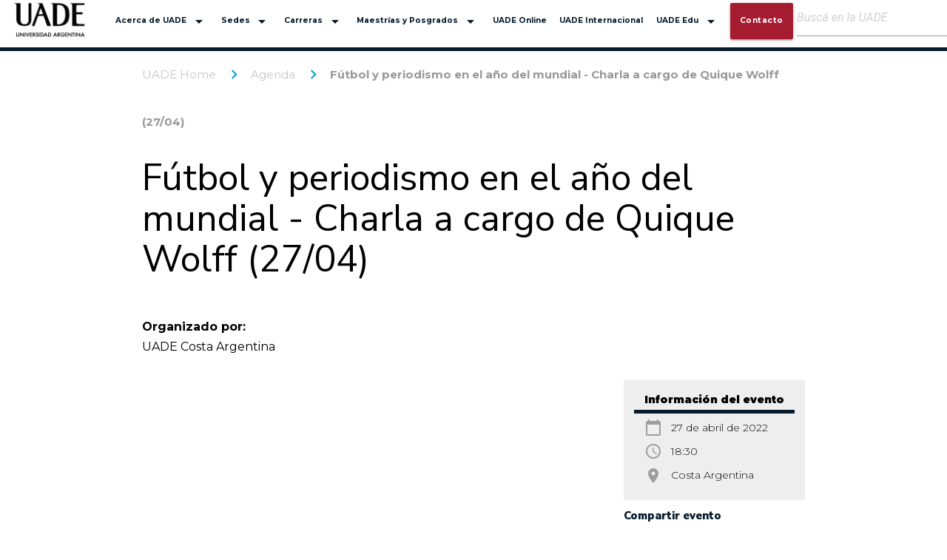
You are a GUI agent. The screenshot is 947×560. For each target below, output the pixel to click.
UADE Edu (688, 21)
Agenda (273, 74)
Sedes (246, 21)
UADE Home (179, 74)
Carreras (314, 21)
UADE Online (520, 20)
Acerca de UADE (162, 21)
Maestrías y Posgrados (418, 21)
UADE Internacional (601, 20)
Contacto (762, 20)
